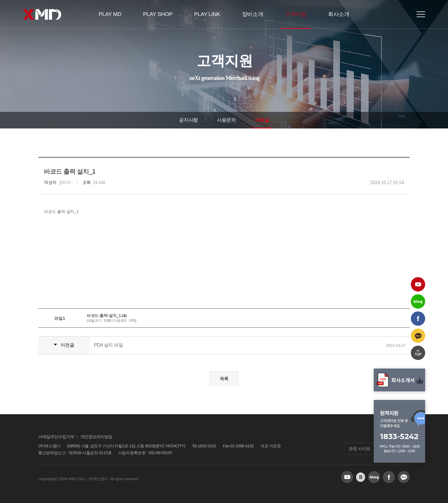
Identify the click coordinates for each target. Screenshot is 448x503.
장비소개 (253, 14)
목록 (224, 379)
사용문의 (226, 120)
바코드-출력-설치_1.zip (107, 315)
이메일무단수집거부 (56, 437)
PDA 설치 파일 (108, 345)
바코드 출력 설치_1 (61, 212)
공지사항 (188, 120)
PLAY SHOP (158, 14)
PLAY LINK (207, 14)
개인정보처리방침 (96, 437)
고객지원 (296, 14)
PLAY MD (110, 14)
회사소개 (339, 14)
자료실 (262, 120)
